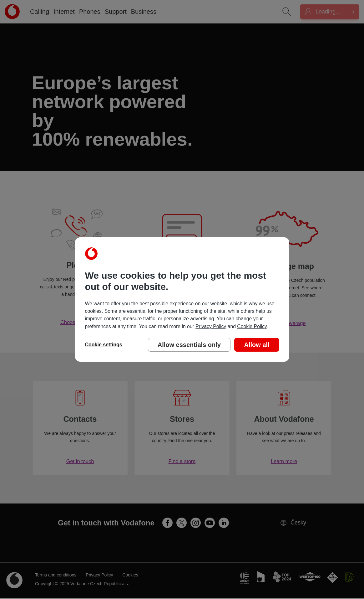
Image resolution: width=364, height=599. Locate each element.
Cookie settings (104, 345)
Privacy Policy (211, 326)
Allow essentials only (189, 345)
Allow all (257, 345)
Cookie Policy (252, 326)
